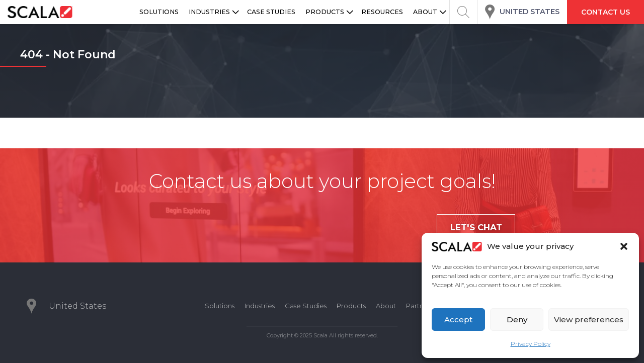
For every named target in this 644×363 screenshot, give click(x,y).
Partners (420, 306)
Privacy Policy (531, 344)
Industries (260, 306)
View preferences (589, 320)
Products (351, 306)
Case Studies (306, 306)
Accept (458, 320)
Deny (517, 320)
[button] (624, 246)
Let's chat (476, 227)
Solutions (220, 306)
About (386, 306)
